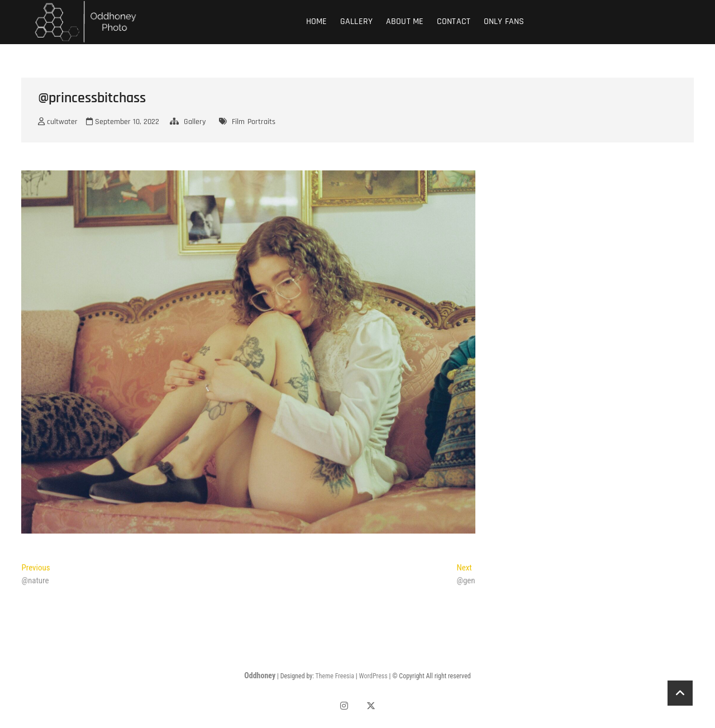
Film (238, 122)
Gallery (356, 22)
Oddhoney (260, 675)
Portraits (261, 122)
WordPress (373, 676)
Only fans (504, 22)
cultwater (58, 122)
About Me (405, 22)
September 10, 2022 (123, 122)
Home (317, 22)
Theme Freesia (335, 676)
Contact (454, 22)
